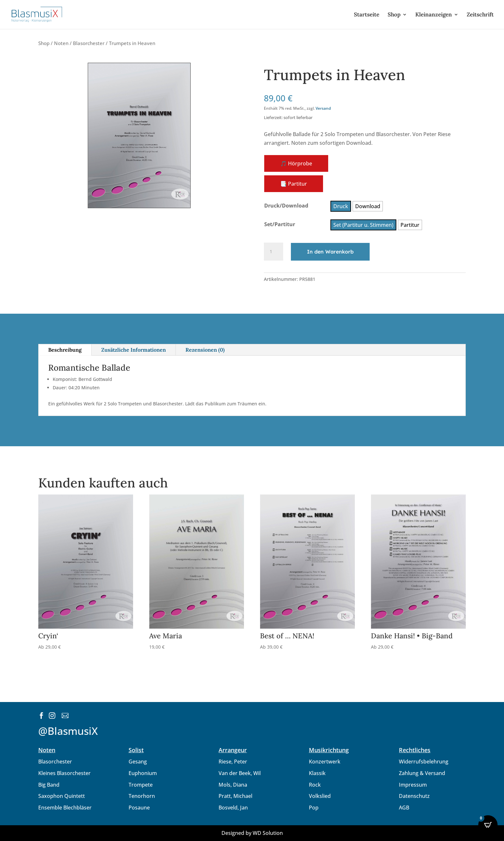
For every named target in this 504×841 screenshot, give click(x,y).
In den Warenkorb (330, 252)
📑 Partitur (294, 184)
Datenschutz (414, 796)
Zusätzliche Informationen (134, 350)
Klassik (317, 773)
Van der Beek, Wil (240, 773)
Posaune (139, 808)
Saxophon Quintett (62, 796)
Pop (314, 808)
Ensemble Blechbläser (65, 808)
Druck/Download (286, 206)
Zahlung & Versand (422, 773)
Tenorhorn (142, 796)
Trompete (141, 785)
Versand (323, 108)
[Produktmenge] (274, 252)
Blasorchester (89, 43)
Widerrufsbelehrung (424, 762)
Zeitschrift (480, 15)
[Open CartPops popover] (488, 825)
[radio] (341, 206)
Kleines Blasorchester (64, 773)
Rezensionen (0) (205, 350)
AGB (404, 808)
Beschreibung (65, 350)
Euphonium (143, 773)
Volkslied (320, 796)
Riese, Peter (233, 762)
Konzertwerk (325, 762)
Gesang (138, 762)
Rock (315, 785)
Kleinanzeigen (434, 15)
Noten (61, 43)
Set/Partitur (280, 224)
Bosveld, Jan (233, 808)
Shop (394, 15)
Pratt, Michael (235, 796)
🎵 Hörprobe (296, 163)
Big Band (49, 785)
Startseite (367, 15)
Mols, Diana (233, 785)
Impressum (413, 785)
